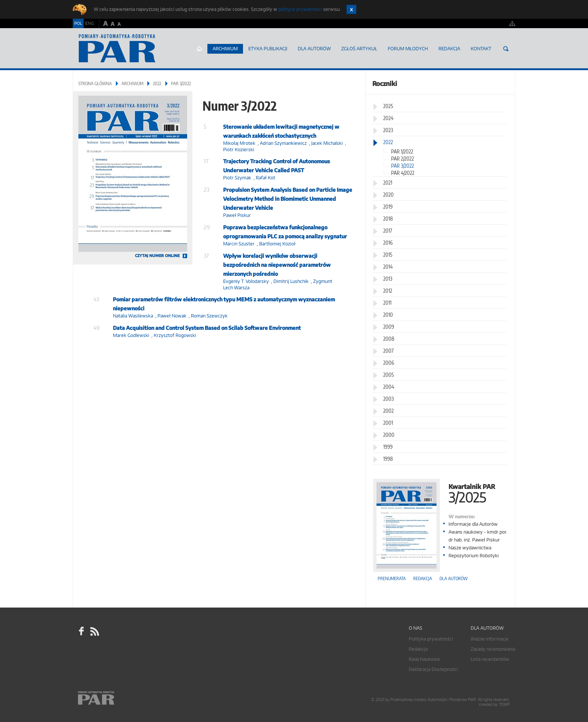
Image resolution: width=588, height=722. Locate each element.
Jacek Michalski (327, 143)
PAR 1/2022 (402, 151)
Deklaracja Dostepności (433, 669)
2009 (389, 327)
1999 (388, 447)
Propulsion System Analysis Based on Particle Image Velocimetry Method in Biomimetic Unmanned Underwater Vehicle (288, 199)
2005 (388, 375)
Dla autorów (314, 49)
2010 (388, 315)
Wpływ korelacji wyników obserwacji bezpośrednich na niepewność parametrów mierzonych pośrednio (277, 265)
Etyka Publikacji (268, 49)
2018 (388, 219)
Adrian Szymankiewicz (283, 143)
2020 (388, 195)
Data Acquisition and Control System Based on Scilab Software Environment (207, 328)
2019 (388, 207)
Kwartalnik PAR (440, 493)
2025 (388, 106)
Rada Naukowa (424, 659)
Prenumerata (392, 578)
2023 (388, 130)
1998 (388, 459)
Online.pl (118, 699)
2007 (388, 351)
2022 (157, 83)
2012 (388, 291)
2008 (389, 339)
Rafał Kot (265, 178)
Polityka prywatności (431, 639)
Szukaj (506, 49)
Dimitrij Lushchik (291, 281)
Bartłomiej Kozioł (277, 244)
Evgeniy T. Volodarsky (246, 281)
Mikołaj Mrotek (239, 143)
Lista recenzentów (490, 659)
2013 (388, 279)
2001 (388, 423)
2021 (388, 183)
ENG (89, 23)
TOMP (504, 705)
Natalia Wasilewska (133, 316)
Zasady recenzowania (493, 649)
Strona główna (199, 49)
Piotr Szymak (237, 178)
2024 (388, 118)
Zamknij (351, 9)
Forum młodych (408, 49)
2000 (389, 435)
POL (78, 23)
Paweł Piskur (237, 215)
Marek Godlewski (131, 335)
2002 (388, 411)
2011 (387, 303)
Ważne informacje (490, 639)
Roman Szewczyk (209, 316)
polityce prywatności (300, 9)
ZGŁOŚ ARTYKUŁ (359, 49)
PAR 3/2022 (403, 166)
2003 (388, 399)
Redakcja (449, 49)
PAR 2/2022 (403, 159)
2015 (388, 255)
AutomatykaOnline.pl (117, 48)
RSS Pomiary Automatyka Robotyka (94, 631)
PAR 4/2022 (403, 173)
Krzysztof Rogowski (175, 335)
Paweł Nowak (172, 316)
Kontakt (481, 49)
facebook (81, 631)
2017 (388, 231)
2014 (388, 267)
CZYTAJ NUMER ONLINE (157, 256)
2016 (388, 243)
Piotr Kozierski (239, 150)
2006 (389, 363)
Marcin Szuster (239, 244)
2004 (389, 387)
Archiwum (225, 49)
